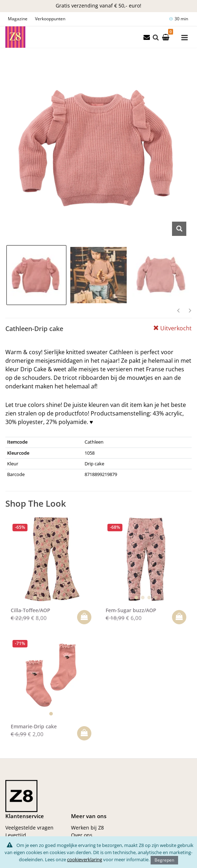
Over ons (82, 835)
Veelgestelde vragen (29, 828)
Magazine (18, 19)
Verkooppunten (50, 19)
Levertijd (16, 835)
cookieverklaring (85, 859)
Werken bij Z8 (87, 828)
